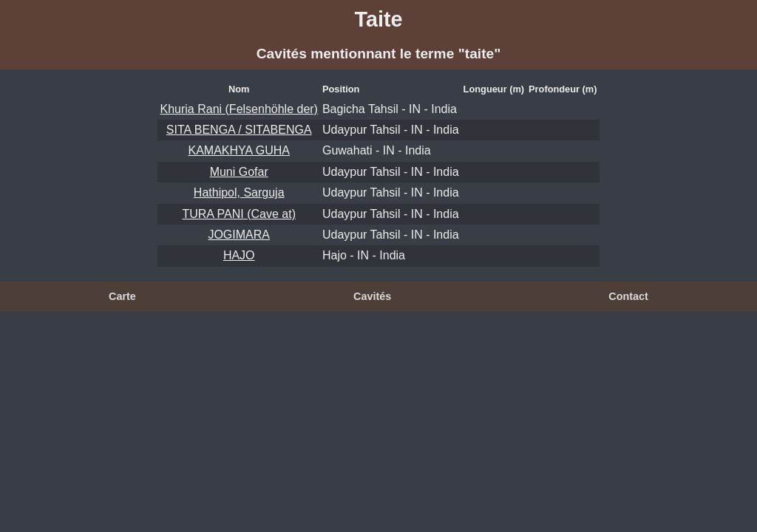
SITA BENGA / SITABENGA (239, 130)
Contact (628, 296)
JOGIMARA (239, 235)
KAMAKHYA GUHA (239, 150)
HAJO (239, 255)
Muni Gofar (239, 172)
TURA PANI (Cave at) (239, 214)
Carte (122, 296)
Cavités (372, 296)
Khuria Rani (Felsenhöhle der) (238, 109)
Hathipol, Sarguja (239, 192)
